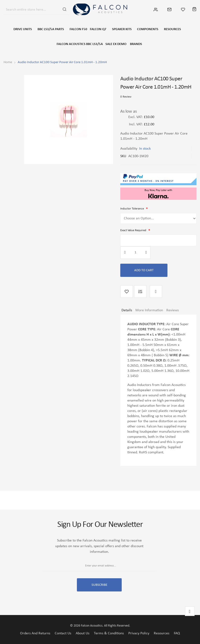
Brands (135, 44)
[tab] (127, 311)
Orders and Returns (35, 633)
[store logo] (100, 9)
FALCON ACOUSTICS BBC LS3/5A (82, 44)
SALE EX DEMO (117, 44)
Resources (162, 633)
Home (8, 62)
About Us (83, 633)
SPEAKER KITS (121, 29)
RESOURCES (171, 29)
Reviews (173, 309)
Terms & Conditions (109, 633)
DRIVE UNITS (24, 29)
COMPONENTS (147, 29)
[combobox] (31, 9)
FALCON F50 (79, 29)
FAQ (177, 633)
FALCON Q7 (98, 29)
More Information (149, 309)
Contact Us (63, 633)
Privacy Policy (139, 633)
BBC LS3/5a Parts (52, 29)
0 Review (126, 96)
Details (127, 309)
